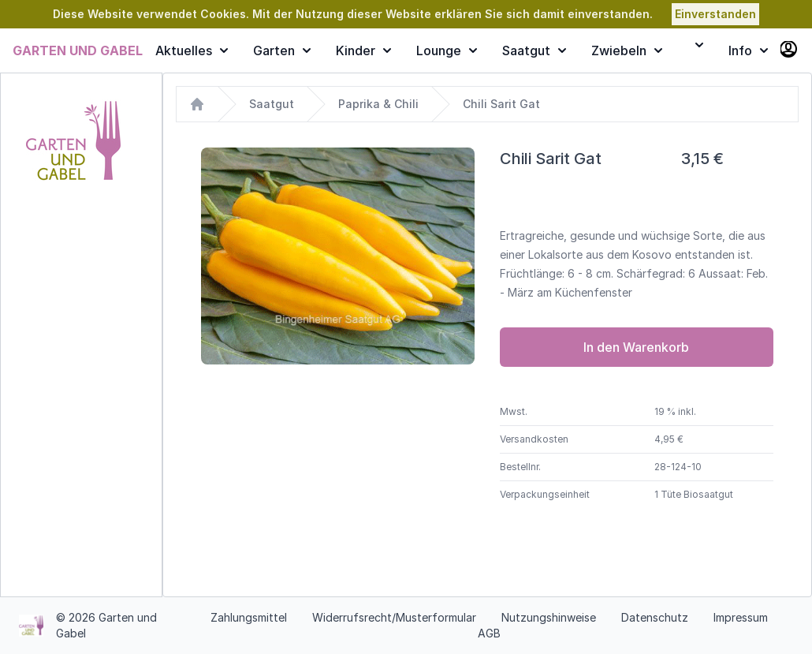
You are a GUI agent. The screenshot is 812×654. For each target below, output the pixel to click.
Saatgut (534, 50)
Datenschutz (655, 617)
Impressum (741, 617)
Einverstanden (715, 14)
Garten (282, 50)
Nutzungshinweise (549, 617)
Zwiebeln (627, 50)
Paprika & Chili (378, 104)
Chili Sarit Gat (501, 104)
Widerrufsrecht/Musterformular (394, 617)
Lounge (447, 50)
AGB (489, 633)
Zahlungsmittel (249, 617)
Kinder (363, 50)
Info (748, 50)
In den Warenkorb (636, 347)
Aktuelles (192, 50)
